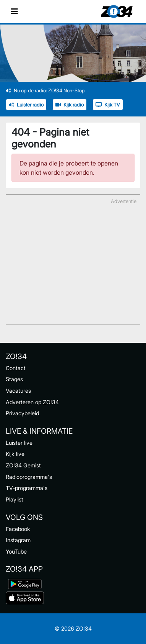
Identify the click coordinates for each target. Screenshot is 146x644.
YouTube (16, 551)
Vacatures (18, 391)
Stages (14, 379)
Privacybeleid (22, 413)
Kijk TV (108, 105)
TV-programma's (27, 488)
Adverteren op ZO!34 (32, 402)
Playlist (15, 499)
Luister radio (26, 105)
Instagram (18, 540)
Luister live (19, 443)
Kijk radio (70, 105)
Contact (16, 368)
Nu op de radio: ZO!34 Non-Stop (45, 91)
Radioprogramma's (29, 477)
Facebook (18, 529)
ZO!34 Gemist (23, 465)
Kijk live (15, 454)
